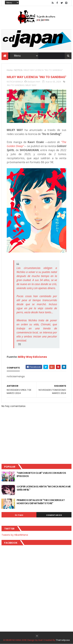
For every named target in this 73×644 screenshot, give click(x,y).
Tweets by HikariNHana (15, 535)
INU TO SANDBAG (16, 85)
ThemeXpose (63, 640)
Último (19, 515)
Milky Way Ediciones (32, 357)
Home (10, 70)
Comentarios (54, 515)
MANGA (19, 82)
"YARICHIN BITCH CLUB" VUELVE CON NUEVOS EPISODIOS (41, 475)
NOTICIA (18, 70)
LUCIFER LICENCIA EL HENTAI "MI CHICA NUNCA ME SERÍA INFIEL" (44, 488)
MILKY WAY (31, 85)
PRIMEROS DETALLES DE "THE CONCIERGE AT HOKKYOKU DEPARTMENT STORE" (41, 502)
